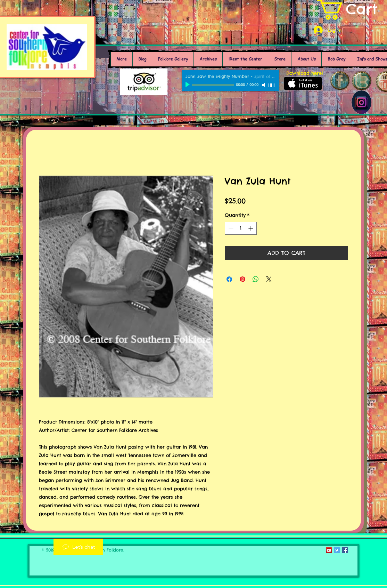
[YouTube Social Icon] (329, 550)
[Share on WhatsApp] (256, 279)
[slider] (272, 85)
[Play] (188, 85)
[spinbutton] (241, 228)
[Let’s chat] (78, 547)
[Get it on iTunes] (303, 83)
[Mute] (264, 85)
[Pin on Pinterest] (242, 279)
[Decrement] (230, 228)
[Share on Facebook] (229, 279)
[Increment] (251, 228)
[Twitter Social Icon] (337, 550)
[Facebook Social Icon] (345, 550)
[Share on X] (269, 279)
